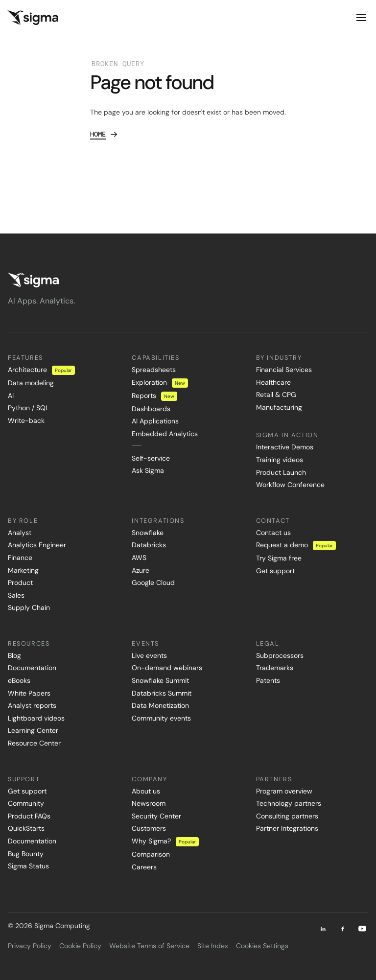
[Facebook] (343, 929)
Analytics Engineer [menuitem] (37, 545)
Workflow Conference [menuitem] (290, 485)
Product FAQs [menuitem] (29, 816)
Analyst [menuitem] (20, 533)
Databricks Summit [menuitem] (162, 693)
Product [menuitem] (20, 583)
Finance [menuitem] (20, 558)
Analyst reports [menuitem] (32, 705)
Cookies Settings (262, 946)
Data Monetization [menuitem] (160, 705)
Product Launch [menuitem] (281, 472)
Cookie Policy (80, 946)
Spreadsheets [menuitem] (154, 370)
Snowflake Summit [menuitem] (160, 680)
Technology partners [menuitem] (289, 803)
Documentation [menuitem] (32, 668)
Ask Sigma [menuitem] (148, 470)
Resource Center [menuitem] (34, 743)
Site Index (213, 946)
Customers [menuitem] (149, 828)
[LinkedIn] (323, 929)
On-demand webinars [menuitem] (167, 668)
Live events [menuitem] (149, 655)
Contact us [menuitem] (273, 533)
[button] (344, 18)
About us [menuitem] (146, 791)
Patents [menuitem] (268, 680)
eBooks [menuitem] (19, 680)
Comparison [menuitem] (151, 854)
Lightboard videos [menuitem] (36, 718)
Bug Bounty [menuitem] (26, 854)
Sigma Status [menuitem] (28, 866)
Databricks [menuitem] (149, 545)
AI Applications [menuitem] (155, 421)
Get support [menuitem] (275, 571)
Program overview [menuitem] (284, 791)
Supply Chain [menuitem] (29, 607)
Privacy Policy (30, 946)
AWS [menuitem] (139, 558)
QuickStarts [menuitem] (26, 828)
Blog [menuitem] (14, 655)
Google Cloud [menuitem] (153, 583)
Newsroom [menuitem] (149, 803)
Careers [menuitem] (144, 867)
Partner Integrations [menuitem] (287, 828)
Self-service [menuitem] (151, 458)
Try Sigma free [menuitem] (279, 558)
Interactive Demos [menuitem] (285, 447)
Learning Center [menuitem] (33, 730)
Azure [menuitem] (141, 570)
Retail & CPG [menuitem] (276, 395)
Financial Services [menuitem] (284, 370)
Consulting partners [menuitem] (287, 816)
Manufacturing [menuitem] (279, 407)
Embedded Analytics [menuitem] (165, 434)
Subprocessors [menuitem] (280, 655)
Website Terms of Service (149, 946)
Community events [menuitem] (161, 718)
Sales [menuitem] (16, 595)
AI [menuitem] (11, 396)
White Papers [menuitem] (29, 693)
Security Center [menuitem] (156, 816)
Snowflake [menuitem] (148, 533)
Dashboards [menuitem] (151, 409)
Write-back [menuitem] (26, 420)
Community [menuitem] (26, 803)
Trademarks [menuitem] (275, 668)
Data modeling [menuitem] (31, 383)
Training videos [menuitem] (280, 460)
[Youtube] (362, 929)
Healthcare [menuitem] (273, 382)
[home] (33, 18)
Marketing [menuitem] (23, 570)
